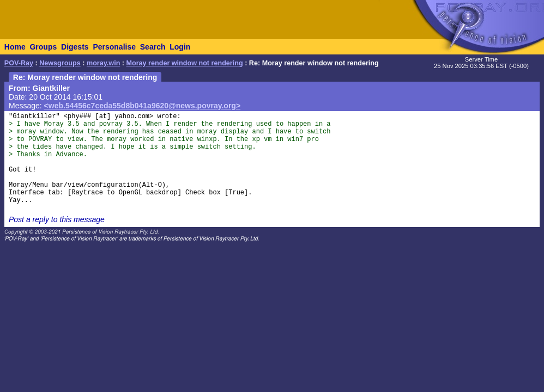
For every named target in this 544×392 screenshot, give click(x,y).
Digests (75, 47)
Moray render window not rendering (185, 63)
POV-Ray (19, 63)
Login (180, 47)
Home (15, 47)
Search (153, 47)
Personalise (114, 47)
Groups (43, 47)
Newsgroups (60, 63)
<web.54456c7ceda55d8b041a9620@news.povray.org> (143, 106)
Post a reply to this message (57, 219)
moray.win (103, 63)
